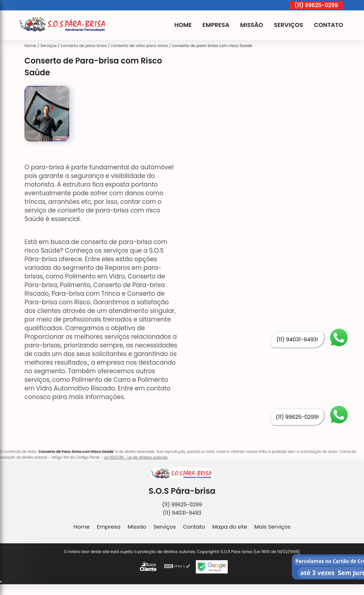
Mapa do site (230, 527)
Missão (251, 25)
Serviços (289, 25)
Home (183, 25)
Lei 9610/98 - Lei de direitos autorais (136, 457)
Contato (328, 25)
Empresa (216, 25)
